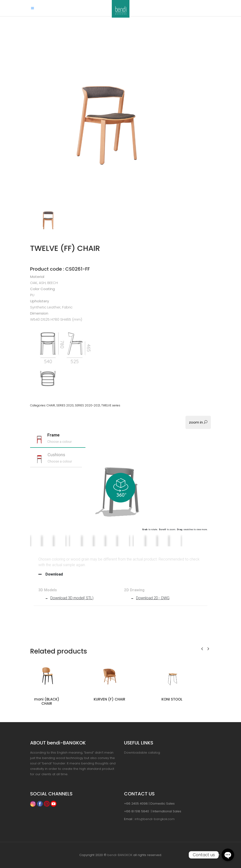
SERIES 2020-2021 (87, 405)
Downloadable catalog (142, 753)
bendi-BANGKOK (120, 855)
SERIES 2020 (65, 405)
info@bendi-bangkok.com (155, 819)
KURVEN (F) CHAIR (109, 699)
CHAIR (51, 405)
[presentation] (202, 648)
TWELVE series (111, 405)
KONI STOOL (172, 699)
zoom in (198, 422)
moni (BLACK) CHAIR (47, 701)
